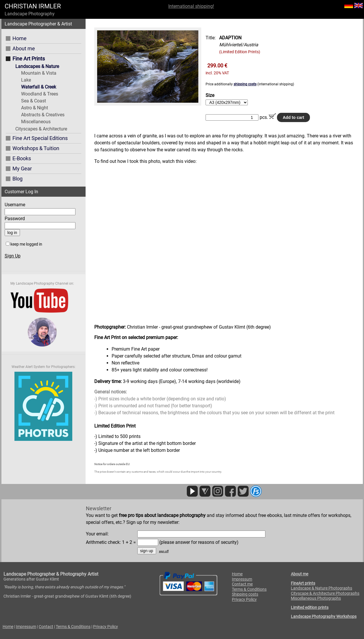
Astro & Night (35, 108)
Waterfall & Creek (39, 87)
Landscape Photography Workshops (324, 616)
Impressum (242, 579)
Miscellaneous (36, 122)
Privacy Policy (244, 599)
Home (20, 38)
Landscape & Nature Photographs (321, 588)
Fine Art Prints (29, 59)
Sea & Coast (34, 101)
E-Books (22, 158)
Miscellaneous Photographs (316, 598)
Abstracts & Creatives (43, 115)
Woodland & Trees (40, 94)
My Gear (22, 169)
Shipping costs (245, 594)
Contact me (242, 584)
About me (24, 48)
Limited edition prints (310, 607)
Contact (46, 627)
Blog (17, 179)
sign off (164, 551)
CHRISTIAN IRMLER (33, 6)
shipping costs (245, 84)
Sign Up (13, 256)
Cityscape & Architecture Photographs (325, 593)
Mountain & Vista (39, 73)
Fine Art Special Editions (40, 138)
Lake (26, 80)
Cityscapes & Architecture (41, 129)
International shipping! (191, 6)
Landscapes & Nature (37, 66)
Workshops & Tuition (36, 148)
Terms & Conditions (249, 589)
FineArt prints (303, 583)
